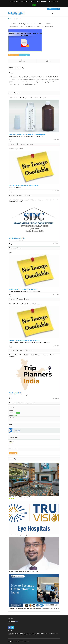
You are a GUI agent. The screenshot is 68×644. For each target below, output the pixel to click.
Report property (24, 55)
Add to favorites (13, 55)
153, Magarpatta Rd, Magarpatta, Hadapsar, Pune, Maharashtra (24, 572)
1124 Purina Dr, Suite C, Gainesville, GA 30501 (20, 497)
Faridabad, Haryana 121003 (16, 149)
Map (23, 68)
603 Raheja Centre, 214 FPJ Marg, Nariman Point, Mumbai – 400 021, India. (28, 98)
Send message (13, 453)
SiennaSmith (18, 429)
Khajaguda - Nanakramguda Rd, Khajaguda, (20, 535)
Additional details (14, 68)
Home (9, 19)
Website (11, 443)
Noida (11, 253)
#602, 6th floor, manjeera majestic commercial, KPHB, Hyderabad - (26, 304)
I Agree (34, 5)
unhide (18, 430)
